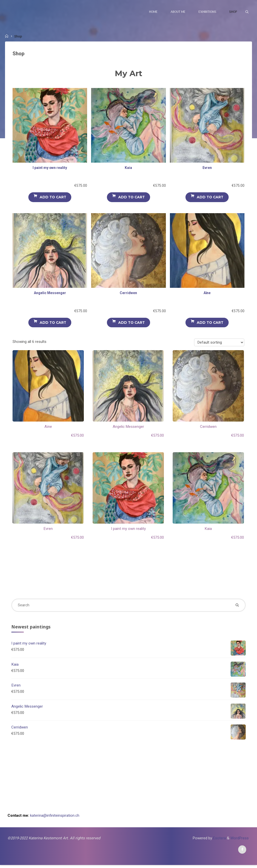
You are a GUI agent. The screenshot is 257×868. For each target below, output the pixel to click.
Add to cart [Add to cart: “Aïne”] (210, 323)
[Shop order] (219, 343)
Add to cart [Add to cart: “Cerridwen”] (131, 323)
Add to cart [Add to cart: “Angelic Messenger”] (53, 323)
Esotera (219, 841)
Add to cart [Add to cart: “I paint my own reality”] (53, 198)
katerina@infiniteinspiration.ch (55, 818)
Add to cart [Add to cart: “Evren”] (210, 198)
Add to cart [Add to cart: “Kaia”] (131, 198)
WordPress (239, 841)
